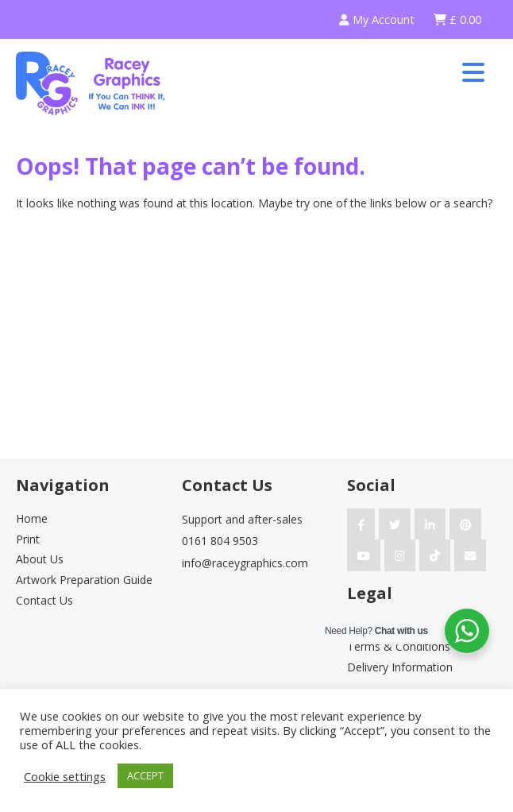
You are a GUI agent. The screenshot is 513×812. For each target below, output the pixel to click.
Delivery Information (400, 667)
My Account (377, 19)
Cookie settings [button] (65, 776)
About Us (40, 559)
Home (32, 518)
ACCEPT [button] (145, 775)
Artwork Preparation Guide (84, 580)
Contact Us (44, 600)
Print (28, 539)
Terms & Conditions (399, 646)
